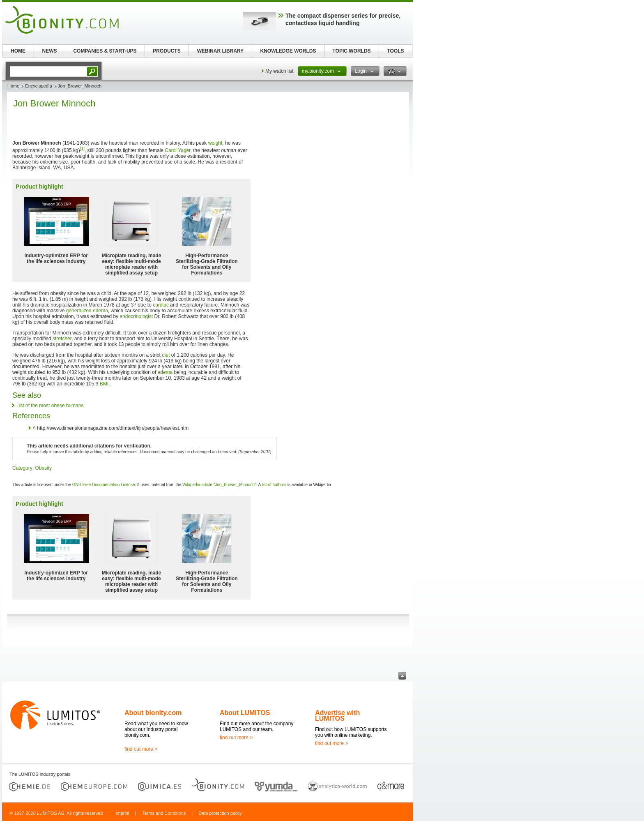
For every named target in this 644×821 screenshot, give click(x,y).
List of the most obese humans (50, 406)
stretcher (62, 339)
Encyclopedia (38, 86)
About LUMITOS (245, 713)
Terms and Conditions (164, 813)
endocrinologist (136, 316)
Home (13, 86)
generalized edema (87, 311)
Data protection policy (220, 813)
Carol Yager (177, 150)
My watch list (279, 71)
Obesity (43, 468)
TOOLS (395, 51)
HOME (18, 51)
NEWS (50, 51)
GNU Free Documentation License (104, 485)
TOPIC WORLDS (351, 51)
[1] (82, 149)
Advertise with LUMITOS (337, 716)
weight (215, 143)
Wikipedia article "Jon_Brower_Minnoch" (219, 485)
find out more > (141, 749)
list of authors (274, 485)
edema (165, 372)
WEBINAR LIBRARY (221, 51)
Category (22, 468)
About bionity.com (153, 713)
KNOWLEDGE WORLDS (288, 51)
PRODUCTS (167, 51)
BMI (104, 384)
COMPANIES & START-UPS (105, 51)
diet (166, 355)
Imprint (122, 813)
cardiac (161, 305)
